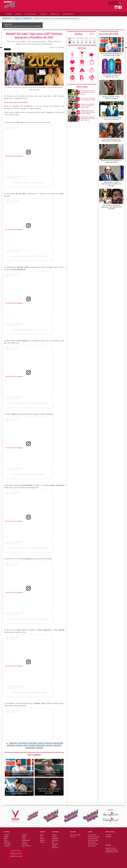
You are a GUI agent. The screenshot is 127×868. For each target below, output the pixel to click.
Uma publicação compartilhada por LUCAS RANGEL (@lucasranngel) (28, 403)
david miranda (11, 746)
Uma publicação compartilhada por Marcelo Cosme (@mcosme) (28, 330)
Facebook (108, 835)
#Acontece (55, 840)
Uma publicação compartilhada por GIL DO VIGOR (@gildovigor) (28, 256)
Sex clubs (25, 844)
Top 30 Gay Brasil (75, 835)
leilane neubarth (41, 746)
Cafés (6, 840)
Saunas (24, 842)
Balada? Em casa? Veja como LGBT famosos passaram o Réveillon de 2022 (56, 18)
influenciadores (23, 743)
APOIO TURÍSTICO (68, 14)
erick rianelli (39, 748)
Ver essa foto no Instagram (14, 156)
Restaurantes (26, 840)
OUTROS (108, 845)
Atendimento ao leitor (16, 856)
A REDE (90, 832)
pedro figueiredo (30, 748)
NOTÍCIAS (18, 14)
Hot (41, 837)
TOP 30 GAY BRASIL (31, 14)
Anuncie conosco (16, 851)
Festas (42, 835)
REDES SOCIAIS (110, 832)
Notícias (17, 18)
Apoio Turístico (26, 846)
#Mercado (55, 844)
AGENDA (85, 34)
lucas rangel (32, 746)
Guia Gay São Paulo (94, 837)
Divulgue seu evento (16, 853)
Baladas (6, 837)
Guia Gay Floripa (93, 844)
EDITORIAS (55, 832)
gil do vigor (50, 746)
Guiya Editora (92, 835)
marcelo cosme (48, 743)
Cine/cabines (8, 844)
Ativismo (42, 840)
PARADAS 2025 (55, 14)
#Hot (53, 842)
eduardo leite (57, 746)
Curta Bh (73, 837)
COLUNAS (73, 832)
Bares (6, 838)
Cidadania (7, 842)
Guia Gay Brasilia (93, 838)
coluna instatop (33, 743)
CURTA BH (43, 14)
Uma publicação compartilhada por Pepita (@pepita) (28, 474)
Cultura (42, 838)
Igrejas (24, 837)
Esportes (25, 835)
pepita (25, 746)
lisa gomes (19, 746)
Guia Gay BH (92, 842)
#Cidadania (55, 838)
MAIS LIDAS (82, 87)
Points (24, 838)
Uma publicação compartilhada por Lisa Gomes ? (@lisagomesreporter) (28, 619)
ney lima (40, 743)
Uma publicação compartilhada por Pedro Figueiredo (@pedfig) (28, 692)
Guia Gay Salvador (93, 840)
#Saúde (54, 846)
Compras (7, 846)
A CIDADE (9, 14)
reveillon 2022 (13, 743)
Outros (42, 842)
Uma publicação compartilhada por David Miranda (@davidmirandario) (28, 548)
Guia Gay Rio (92, 846)
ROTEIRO (82, 48)
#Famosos (27, 18)
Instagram (109, 837)
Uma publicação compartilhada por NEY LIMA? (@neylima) (28, 183)
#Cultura (54, 837)
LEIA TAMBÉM (34, 755)
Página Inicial (7, 18)
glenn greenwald (58, 743)
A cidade (6, 835)
